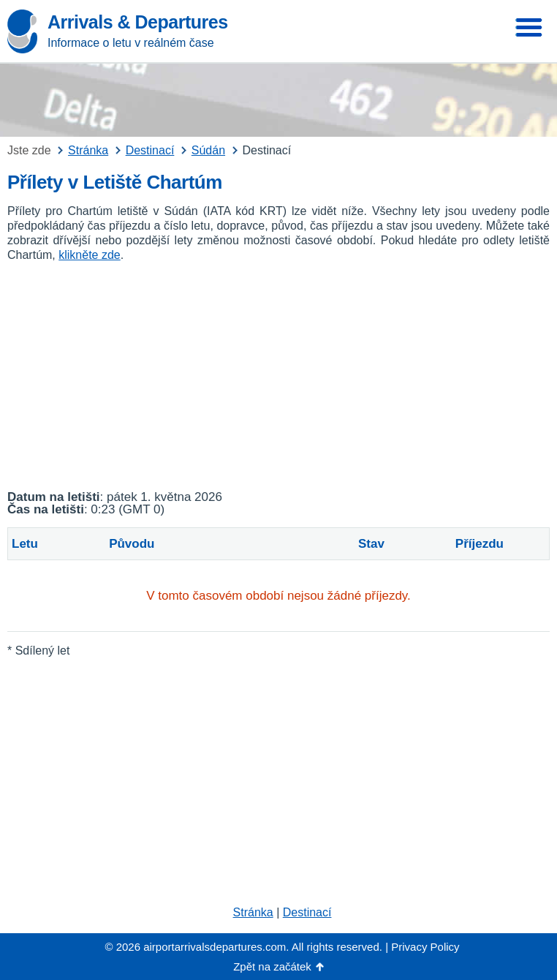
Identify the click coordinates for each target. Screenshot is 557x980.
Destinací (307, 912)
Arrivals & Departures (138, 22)
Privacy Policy (425, 947)
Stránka (253, 912)
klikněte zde (90, 255)
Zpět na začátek (272, 966)
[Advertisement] (278, 377)
